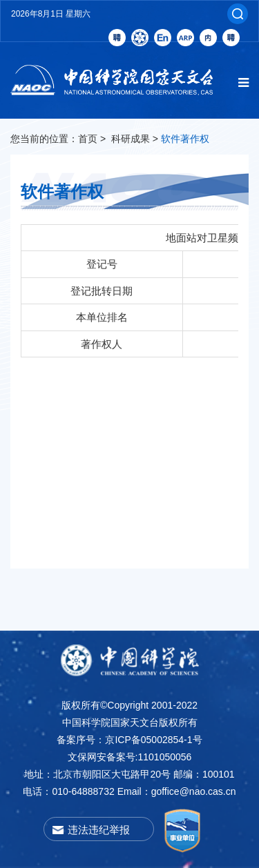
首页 (88, 139)
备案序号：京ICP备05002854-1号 (129, 740)
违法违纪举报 (99, 830)
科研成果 (131, 139)
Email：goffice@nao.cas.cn (177, 791)
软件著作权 (185, 139)
